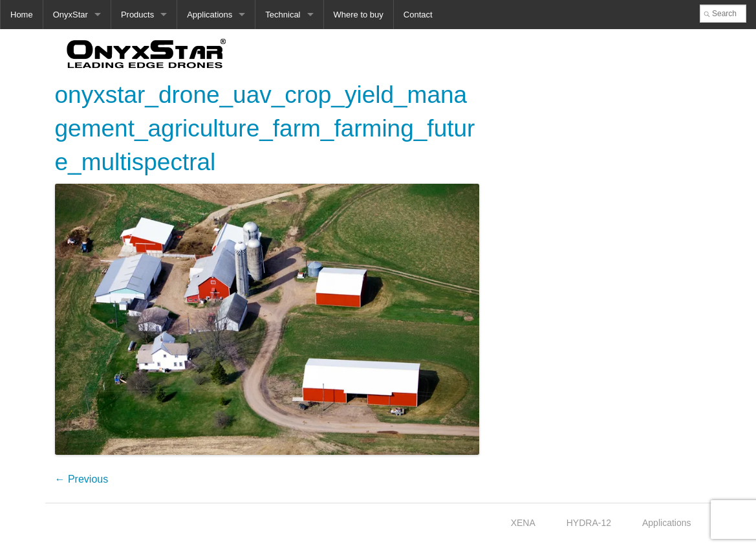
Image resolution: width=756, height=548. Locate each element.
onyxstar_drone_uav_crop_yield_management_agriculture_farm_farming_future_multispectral (265, 128)
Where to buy (359, 15)
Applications (210, 15)
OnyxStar (70, 15)
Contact (418, 15)
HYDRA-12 (589, 523)
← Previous (82, 479)
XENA (523, 523)
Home (22, 15)
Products (137, 15)
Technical (283, 15)
